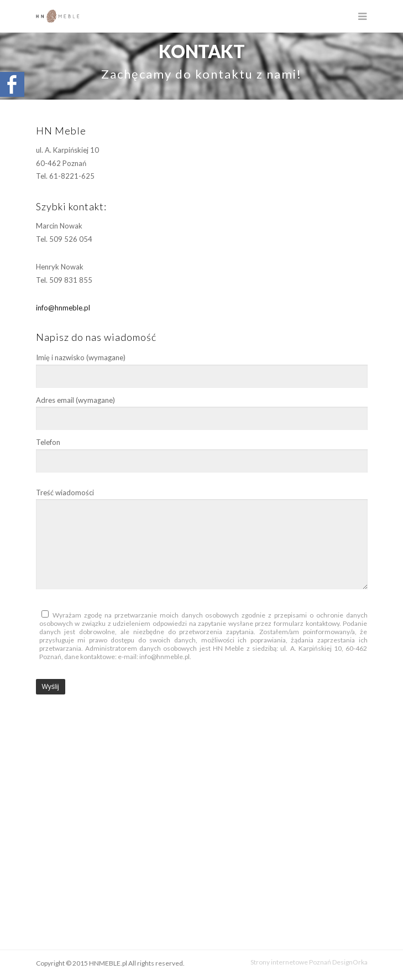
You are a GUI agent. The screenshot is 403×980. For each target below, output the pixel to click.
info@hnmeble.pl (63, 308)
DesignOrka (350, 962)
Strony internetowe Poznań (291, 962)
